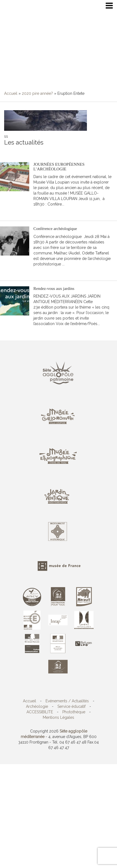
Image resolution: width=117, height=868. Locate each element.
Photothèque (74, 712)
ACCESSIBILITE (40, 712)
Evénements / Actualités (67, 701)
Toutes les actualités (44, 151)
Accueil (11, 93)
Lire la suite (48, 212)
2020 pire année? (37, 93)
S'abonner (13, 151)
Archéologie (37, 706)
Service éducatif (71, 706)
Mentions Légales (59, 717)
